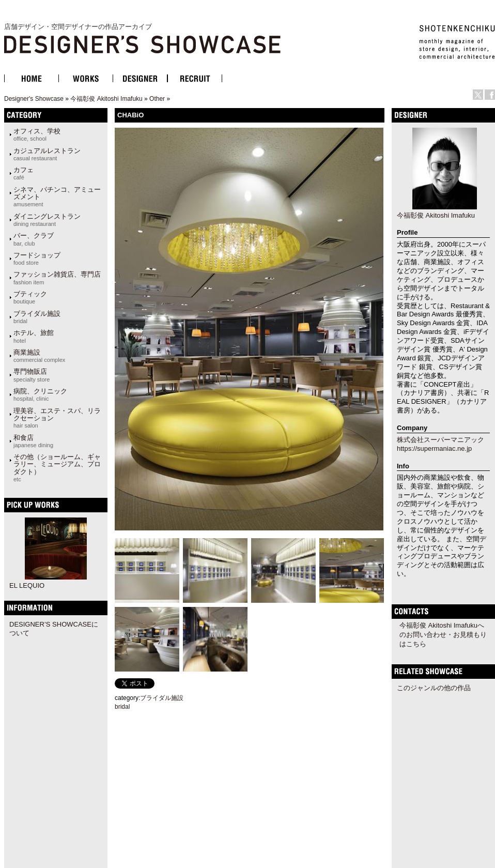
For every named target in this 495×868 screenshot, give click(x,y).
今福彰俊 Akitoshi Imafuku (106, 99)
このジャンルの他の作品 (434, 688)
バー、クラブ (34, 239)
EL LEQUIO (27, 585)
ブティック (30, 297)
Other (157, 99)
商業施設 (39, 356)
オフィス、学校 (37, 134)
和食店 (33, 441)
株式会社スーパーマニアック (440, 440)
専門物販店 (32, 375)
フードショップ (37, 258)
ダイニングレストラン (47, 220)
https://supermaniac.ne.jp (434, 448)
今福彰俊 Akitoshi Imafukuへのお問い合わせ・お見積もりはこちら (443, 635)
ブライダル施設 (37, 317)
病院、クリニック (40, 394)
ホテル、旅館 (34, 336)
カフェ (24, 173)
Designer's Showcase (34, 99)
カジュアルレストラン (47, 154)
